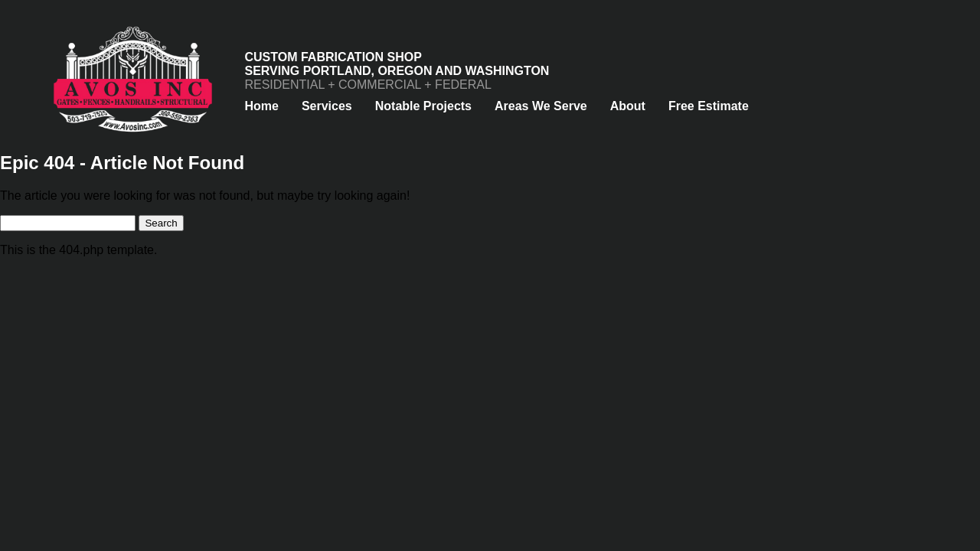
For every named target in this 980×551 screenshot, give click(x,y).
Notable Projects (423, 106)
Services (327, 106)
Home (261, 106)
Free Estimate (709, 106)
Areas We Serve (541, 106)
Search (161, 223)
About (628, 106)
